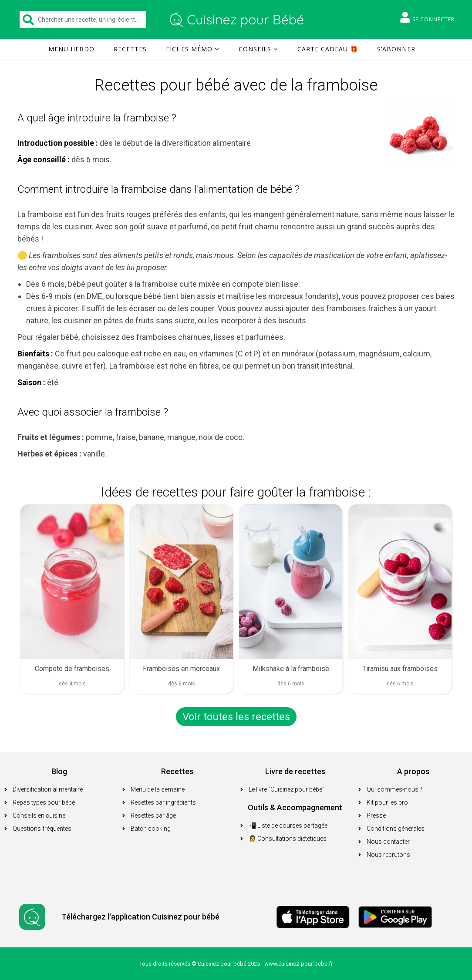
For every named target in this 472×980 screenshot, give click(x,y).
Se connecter (427, 17)
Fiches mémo (189, 49)
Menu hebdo (71, 49)
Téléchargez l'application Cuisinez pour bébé (140, 917)
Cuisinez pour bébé (238, 20)
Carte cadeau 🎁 (328, 49)
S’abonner (396, 49)
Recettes (130, 49)
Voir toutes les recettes (236, 717)
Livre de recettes (295, 771)
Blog (59, 771)
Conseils (255, 49)
